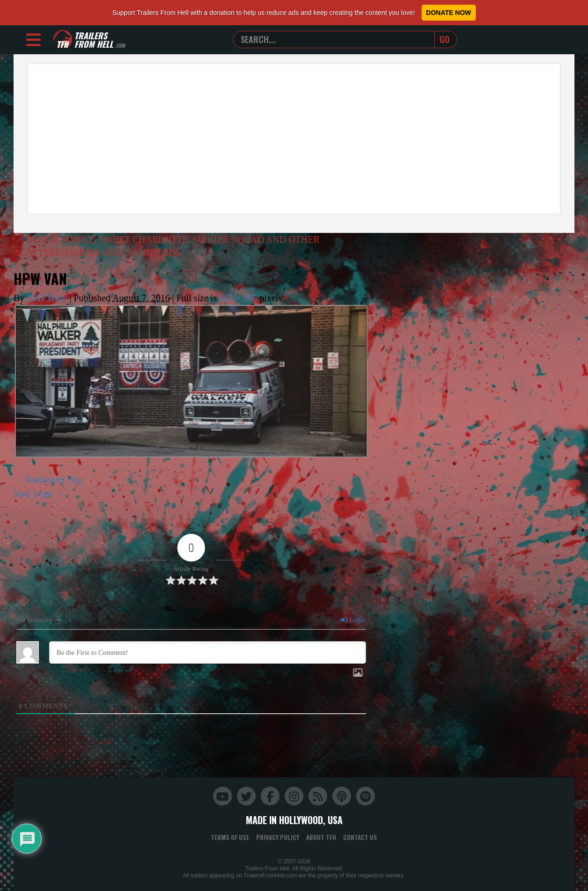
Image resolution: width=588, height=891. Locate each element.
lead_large (33, 493)
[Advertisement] (294, 139)
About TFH (321, 837)
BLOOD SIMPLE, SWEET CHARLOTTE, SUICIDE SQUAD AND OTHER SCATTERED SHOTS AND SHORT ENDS (167, 246)
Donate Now (449, 13)
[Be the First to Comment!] (208, 652)
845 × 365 (238, 298)
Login (352, 620)
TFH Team (47, 298)
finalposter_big (54, 479)
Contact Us (360, 837)
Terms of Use (230, 837)
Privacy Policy (278, 837)
